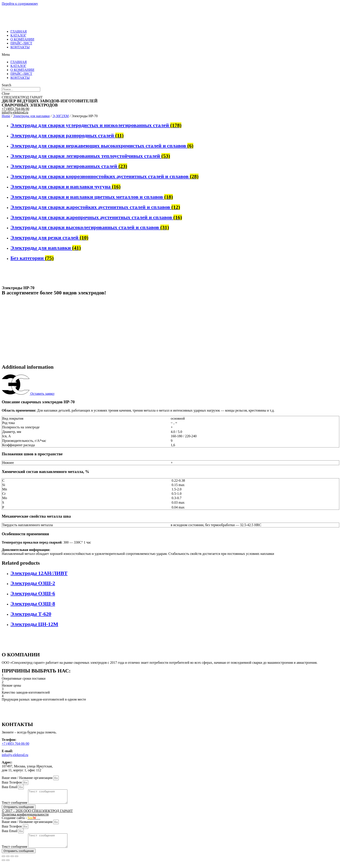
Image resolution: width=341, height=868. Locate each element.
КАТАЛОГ (18, 35)
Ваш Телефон (12, 782)
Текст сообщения (15, 805)
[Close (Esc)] (3, 861)
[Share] (8, 861)
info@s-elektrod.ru (15, 112)
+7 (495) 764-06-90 (15, 109)
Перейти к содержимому (20, 4)
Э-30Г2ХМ (61, 116)
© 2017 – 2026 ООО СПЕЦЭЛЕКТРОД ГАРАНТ (37, 813)
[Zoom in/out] (17, 861)
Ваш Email (10, 787)
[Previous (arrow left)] (3, 865)
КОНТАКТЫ (20, 47)
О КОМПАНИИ (22, 39)
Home (6, 116)
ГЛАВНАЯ (19, 31)
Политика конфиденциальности (25, 817)
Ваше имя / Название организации (28, 778)
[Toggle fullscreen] (12, 861)
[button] (170, 55)
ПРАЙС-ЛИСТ (21, 43)
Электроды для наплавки (31, 116)
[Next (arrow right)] (8, 865)
